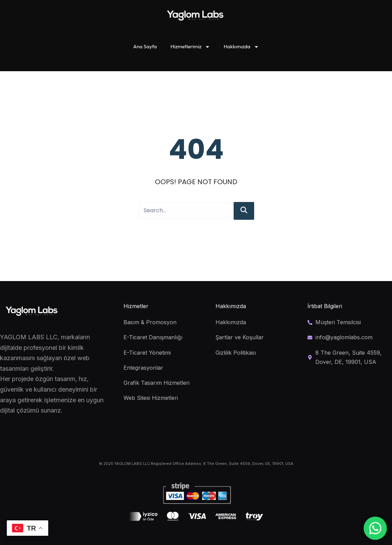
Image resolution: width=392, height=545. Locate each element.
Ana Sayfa (145, 46)
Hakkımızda (241, 47)
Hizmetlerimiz (190, 47)
